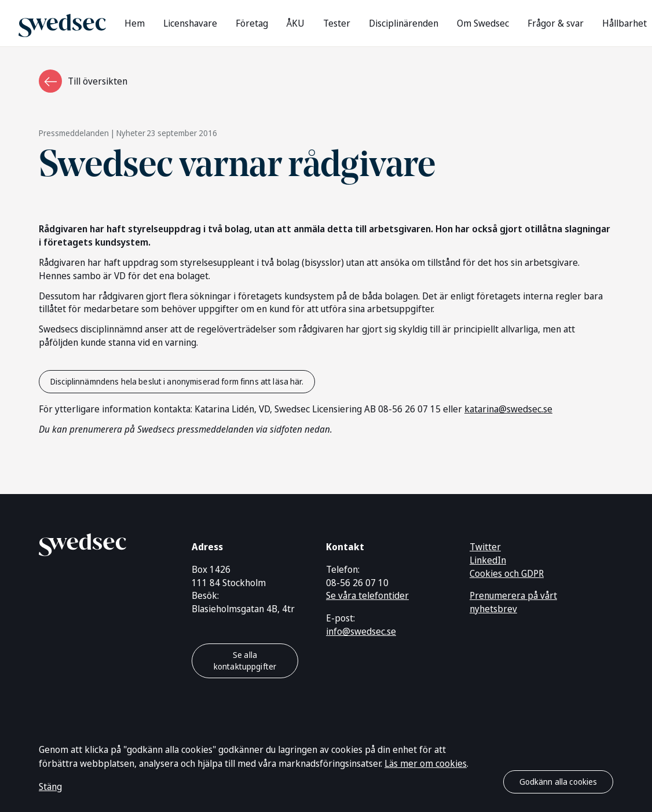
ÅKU (296, 23)
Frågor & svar (556, 23)
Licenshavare (190, 23)
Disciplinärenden (404, 23)
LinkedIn (488, 560)
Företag (252, 23)
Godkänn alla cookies (558, 782)
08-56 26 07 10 (357, 583)
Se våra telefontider (367, 595)
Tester (337, 23)
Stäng (50, 787)
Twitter (485, 547)
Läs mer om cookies (426, 763)
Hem (135, 23)
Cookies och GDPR (507, 573)
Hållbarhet (624, 23)
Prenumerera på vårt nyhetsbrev (513, 602)
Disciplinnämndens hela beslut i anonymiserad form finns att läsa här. (177, 381)
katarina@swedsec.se (508, 409)
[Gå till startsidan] (62, 23)
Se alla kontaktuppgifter (245, 661)
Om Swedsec (483, 23)
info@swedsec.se (361, 631)
